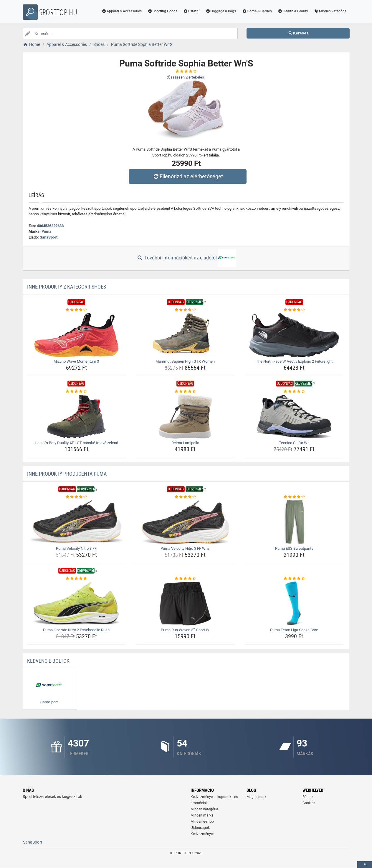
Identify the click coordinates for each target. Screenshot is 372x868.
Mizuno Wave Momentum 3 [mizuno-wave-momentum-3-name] (76, 361)
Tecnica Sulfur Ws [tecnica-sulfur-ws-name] (294, 443)
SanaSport (49, 237)
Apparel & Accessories (122, 11)
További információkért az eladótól (186, 258)
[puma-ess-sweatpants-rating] (294, 497)
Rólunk (308, 797)
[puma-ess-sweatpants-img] (294, 522)
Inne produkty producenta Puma (67, 474)
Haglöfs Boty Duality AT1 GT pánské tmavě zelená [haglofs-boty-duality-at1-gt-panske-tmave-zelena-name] (76, 443)
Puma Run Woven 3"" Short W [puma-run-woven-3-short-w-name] (185, 630)
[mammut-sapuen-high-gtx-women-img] (185, 335)
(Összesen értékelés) (186, 77)
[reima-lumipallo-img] (185, 416)
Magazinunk (256, 797)
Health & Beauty (293, 11)
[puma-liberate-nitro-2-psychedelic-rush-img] (76, 604)
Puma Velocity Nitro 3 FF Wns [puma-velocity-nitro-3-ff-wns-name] (185, 548)
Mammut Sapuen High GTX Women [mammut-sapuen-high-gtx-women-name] (185, 361)
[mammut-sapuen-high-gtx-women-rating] (185, 310)
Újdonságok (200, 828)
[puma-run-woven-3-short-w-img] (185, 604)
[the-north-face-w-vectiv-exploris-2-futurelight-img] (294, 335)
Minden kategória (330, 11)
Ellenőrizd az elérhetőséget (187, 176)
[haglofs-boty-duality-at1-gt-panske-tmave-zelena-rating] (76, 391)
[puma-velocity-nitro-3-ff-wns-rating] (185, 497)
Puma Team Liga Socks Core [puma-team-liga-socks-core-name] (294, 630)
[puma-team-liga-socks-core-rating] (294, 579)
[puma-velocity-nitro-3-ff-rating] (76, 497)
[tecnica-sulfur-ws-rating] (294, 391)
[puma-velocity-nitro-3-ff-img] (76, 522)
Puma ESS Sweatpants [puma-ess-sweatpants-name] (294, 548)
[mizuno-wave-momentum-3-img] (76, 335)
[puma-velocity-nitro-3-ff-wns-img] (185, 522)
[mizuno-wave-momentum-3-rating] (76, 310)
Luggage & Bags (221, 11)
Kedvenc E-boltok (48, 661)
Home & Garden (257, 11)
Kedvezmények (202, 834)
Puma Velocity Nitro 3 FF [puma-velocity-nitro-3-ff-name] (76, 548)
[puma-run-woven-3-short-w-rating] (185, 579)
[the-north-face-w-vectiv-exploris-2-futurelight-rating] (294, 310)
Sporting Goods (162, 11)
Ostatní (191, 11)
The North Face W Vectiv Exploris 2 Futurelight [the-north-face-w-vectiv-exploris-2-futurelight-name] (294, 361)
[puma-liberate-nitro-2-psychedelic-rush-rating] (76, 579)
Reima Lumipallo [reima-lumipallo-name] (185, 443)
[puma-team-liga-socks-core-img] (294, 604)
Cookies (309, 803)
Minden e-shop (202, 822)
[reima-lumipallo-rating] (185, 391)
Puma (46, 231)
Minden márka (202, 815)
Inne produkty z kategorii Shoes (67, 287)
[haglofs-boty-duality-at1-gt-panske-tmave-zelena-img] (76, 416)
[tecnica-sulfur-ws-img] (294, 416)
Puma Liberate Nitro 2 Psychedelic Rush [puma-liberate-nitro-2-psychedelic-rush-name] (76, 630)
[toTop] (365, 865)
